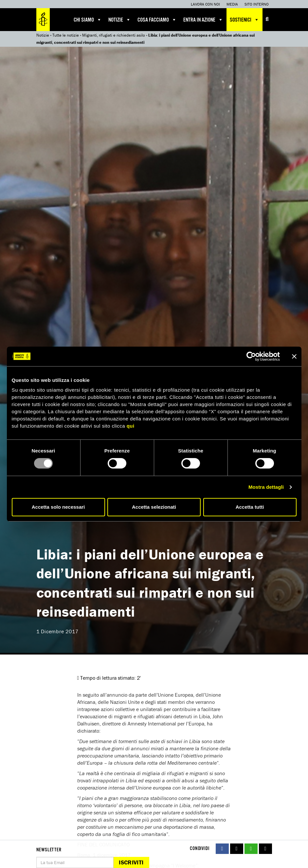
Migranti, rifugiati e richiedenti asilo (114, 35)
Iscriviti (131, 862)
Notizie (120, 20)
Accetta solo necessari (58, 507)
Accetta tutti (250, 507)
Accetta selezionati (154, 507)
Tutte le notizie (66, 35)
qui (131, 426)
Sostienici (245, 20)
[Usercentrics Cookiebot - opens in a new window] (251, 356)
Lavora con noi (205, 4)
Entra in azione (203, 20)
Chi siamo (88, 20)
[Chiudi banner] (294, 356)
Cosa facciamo (157, 20)
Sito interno (257, 4)
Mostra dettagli (266, 487)
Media (232, 4)
